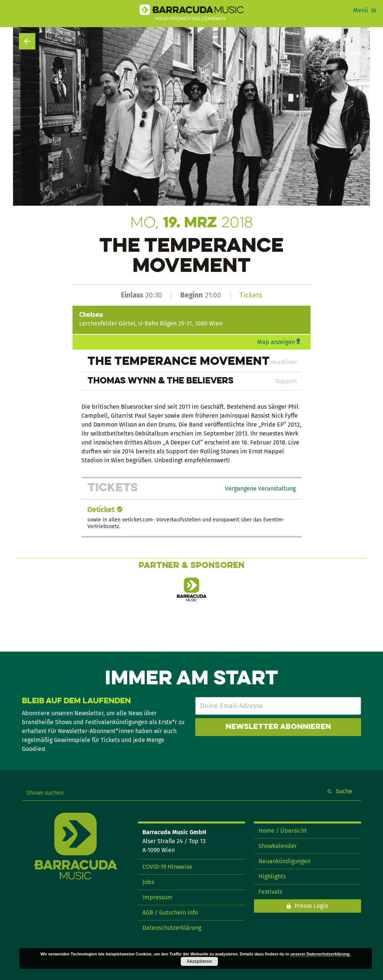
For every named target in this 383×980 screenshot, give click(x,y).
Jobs (148, 882)
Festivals (270, 892)
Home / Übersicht (283, 831)
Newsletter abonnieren (278, 727)
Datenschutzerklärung (172, 928)
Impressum (157, 897)
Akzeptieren (199, 961)
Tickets (251, 295)
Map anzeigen (276, 342)
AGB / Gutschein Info (170, 912)
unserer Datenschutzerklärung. (321, 954)
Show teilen (348, 54)
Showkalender (278, 846)
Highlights (272, 876)
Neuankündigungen (284, 861)
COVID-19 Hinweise (167, 867)
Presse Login (311, 906)
